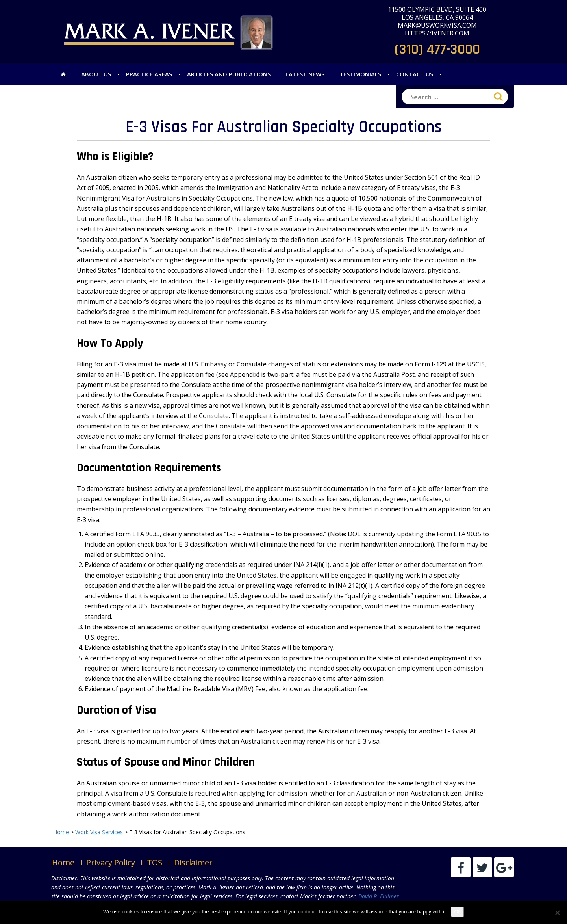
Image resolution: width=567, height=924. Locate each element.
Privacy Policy (111, 862)
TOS (155, 862)
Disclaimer (193, 862)
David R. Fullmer (379, 896)
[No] (557, 913)
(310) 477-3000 (437, 49)
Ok (457, 912)
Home (63, 862)
